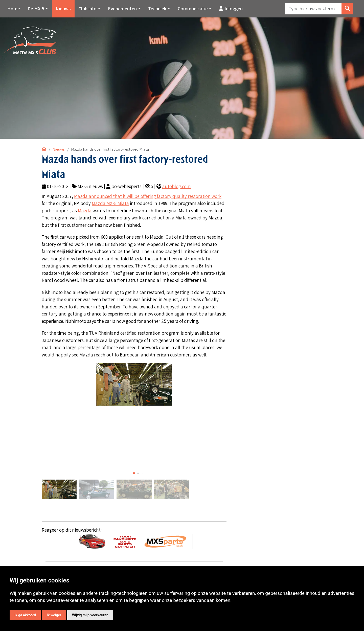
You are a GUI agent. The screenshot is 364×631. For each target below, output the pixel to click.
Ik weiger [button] (54, 615)
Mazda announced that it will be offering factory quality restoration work (148, 196)
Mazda (85, 211)
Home (14, 9)
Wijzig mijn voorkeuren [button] (90, 615)
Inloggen (231, 9)
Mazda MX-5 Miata (110, 203)
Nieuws (63, 9)
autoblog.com (177, 186)
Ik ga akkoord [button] (25, 615)
